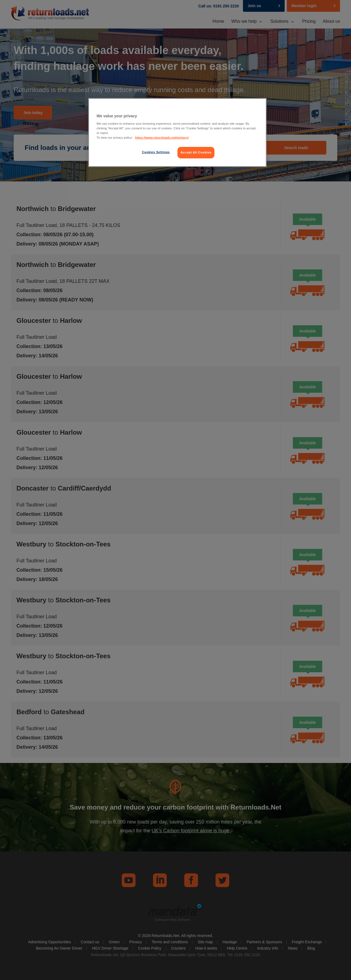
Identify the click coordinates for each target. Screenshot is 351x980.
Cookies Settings (156, 152)
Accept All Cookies (196, 152)
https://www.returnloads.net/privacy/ (162, 138)
